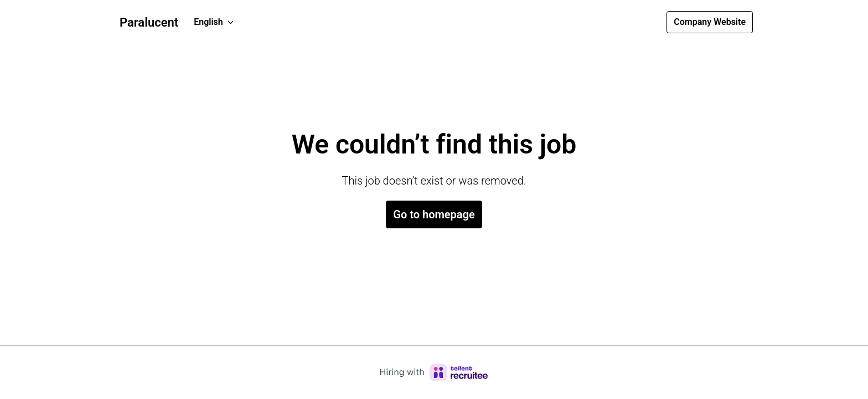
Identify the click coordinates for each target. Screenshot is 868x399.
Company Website (710, 22)
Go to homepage (434, 214)
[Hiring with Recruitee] (434, 372)
